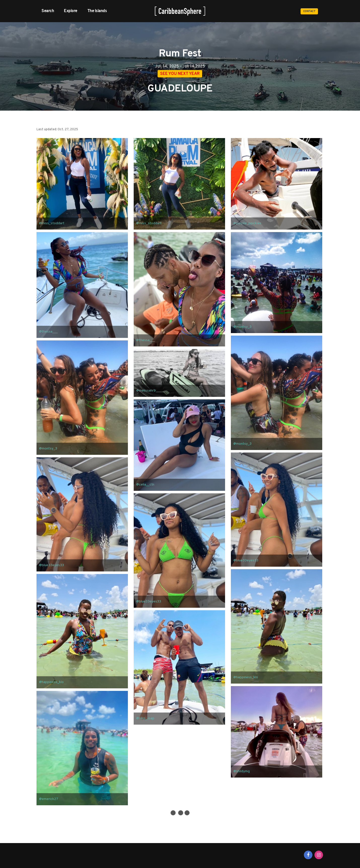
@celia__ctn (145, 485)
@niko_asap (145, 719)
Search (48, 11)
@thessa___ (48, 332)
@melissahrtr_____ (151, 391)
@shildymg (242, 772)
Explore (71, 11)
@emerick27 (49, 799)
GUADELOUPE (180, 89)
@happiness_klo (246, 677)
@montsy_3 (242, 327)
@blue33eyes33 (246, 561)
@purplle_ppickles (247, 224)
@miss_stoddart (52, 224)
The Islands (97, 11)
